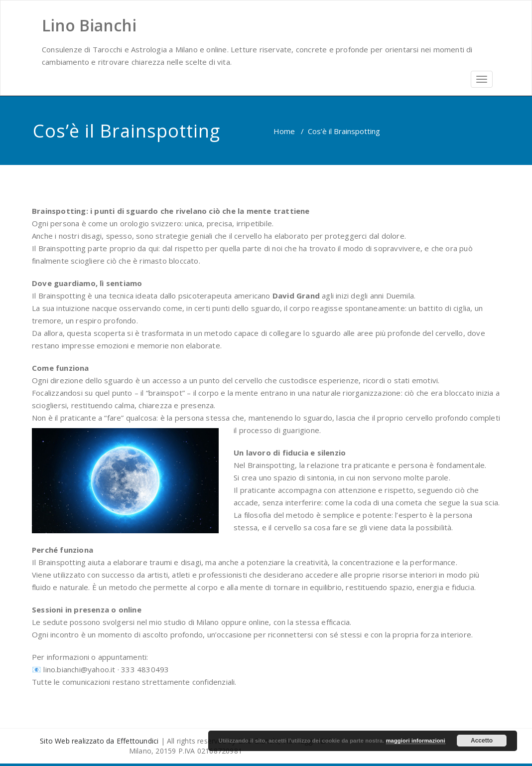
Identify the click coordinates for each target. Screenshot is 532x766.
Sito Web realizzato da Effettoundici (99, 741)
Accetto (482, 741)
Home (284, 131)
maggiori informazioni (416, 741)
